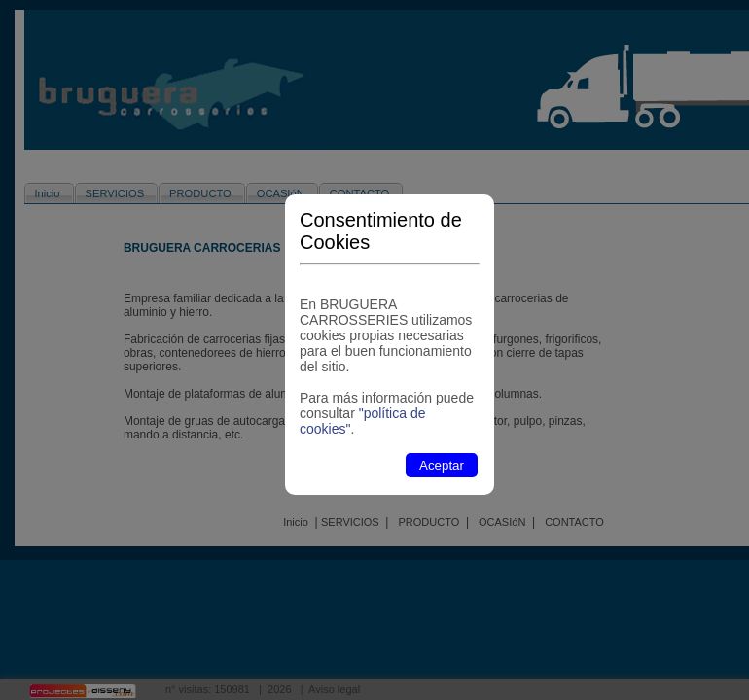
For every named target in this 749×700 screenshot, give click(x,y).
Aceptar (442, 465)
